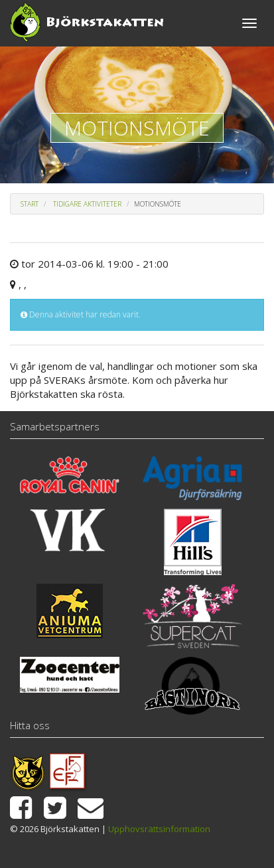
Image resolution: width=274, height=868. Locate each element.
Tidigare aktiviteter (87, 204)
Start (30, 204)
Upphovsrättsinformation (159, 829)
